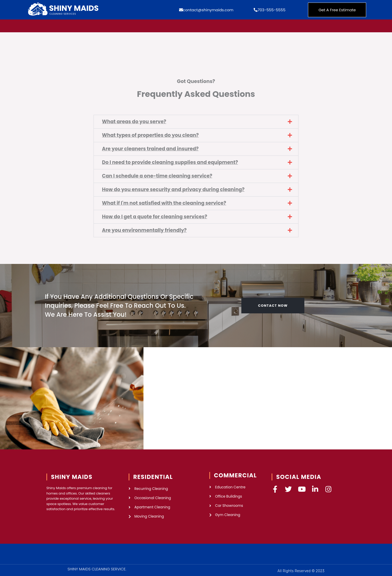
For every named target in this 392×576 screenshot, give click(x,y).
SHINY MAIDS (72, 475)
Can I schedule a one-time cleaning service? (158, 175)
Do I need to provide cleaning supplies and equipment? (171, 162)
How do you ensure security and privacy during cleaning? (174, 188)
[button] (196, 122)
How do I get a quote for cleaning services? (155, 215)
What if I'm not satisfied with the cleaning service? (165, 202)
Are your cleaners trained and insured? (151, 148)
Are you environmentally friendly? (145, 229)
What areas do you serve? (135, 122)
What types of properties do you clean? (151, 135)
